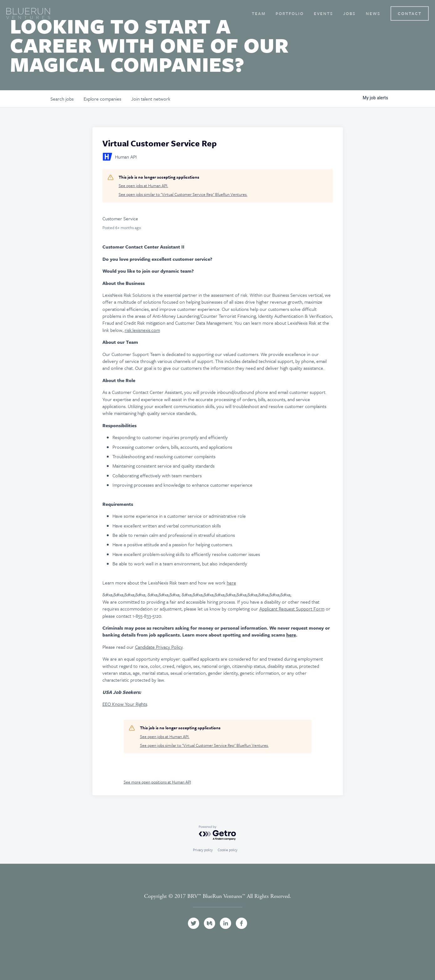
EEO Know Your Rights (125, 704)
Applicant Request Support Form (292, 609)
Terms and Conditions (218, 903)
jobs (62, 99)
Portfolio (290, 13)
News (373, 13)
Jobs (350, 13)
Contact (410, 13)
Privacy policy (203, 850)
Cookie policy (228, 850)
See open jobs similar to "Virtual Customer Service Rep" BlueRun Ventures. (183, 194)
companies (102, 99)
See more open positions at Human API (157, 782)
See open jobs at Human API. (143, 186)
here (231, 583)
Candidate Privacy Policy (159, 647)
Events (324, 13)
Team (259, 13)
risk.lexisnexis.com (142, 330)
